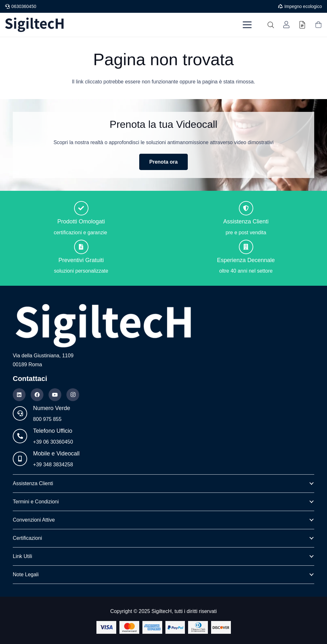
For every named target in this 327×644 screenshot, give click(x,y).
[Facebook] (37, 395)
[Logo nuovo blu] (34, 25)
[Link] (286, 25)
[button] (247, 25)
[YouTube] (55, 395)
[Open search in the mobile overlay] (271, 25)
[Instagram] (73, 395)
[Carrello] (318, 25)
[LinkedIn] (19, 395)
